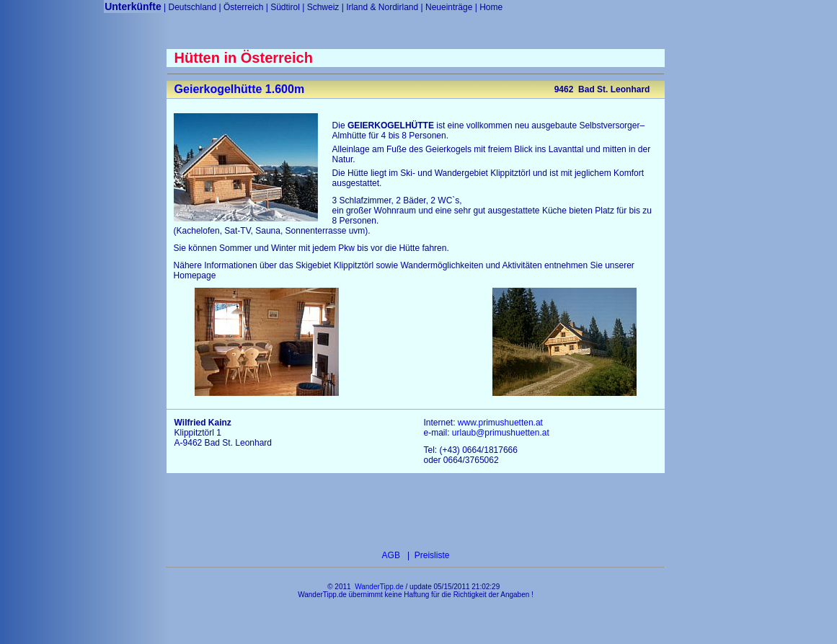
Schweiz (323, 7)
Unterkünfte (133, 6)
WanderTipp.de (379, 587)
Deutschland (192, 7)
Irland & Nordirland (382, 7)
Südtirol (285, 7)
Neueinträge (449, 7)
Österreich (243, 7)
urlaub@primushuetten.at (501, 433)
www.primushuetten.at (500, 423)
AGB (393, 555)
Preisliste (430, 555)
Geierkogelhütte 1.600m (240, 89)
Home (491, 7)
